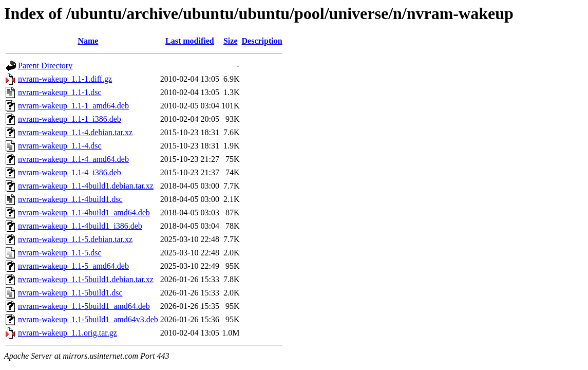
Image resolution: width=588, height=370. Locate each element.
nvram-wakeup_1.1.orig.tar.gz (68, 333)
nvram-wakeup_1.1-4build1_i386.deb (80, 226)
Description (262, 41)
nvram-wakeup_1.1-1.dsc (60, 92)
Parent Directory (45, 66)
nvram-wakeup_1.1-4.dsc (60, 146)
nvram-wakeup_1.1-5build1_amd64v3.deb (88, 319)
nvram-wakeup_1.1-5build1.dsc (70, 293)
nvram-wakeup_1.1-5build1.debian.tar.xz (86, 279)
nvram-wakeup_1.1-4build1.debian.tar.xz (86, 186)
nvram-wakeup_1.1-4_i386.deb (70, 172)
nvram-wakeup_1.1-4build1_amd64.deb (84, 212)
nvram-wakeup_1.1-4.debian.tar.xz (75, 132)
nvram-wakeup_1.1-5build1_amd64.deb (84, 306)
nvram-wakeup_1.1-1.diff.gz (65, 79)
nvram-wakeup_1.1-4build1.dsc (70, 199)
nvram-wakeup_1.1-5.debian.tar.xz (75, 239)
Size (231, 41)
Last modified (190, 41)
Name (88, 41)
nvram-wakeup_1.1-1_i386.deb (70, 119)
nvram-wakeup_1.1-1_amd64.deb (73, 106)
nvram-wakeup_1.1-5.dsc (60, 253)
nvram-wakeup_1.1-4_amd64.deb (73, 159)
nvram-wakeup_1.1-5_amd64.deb (73, 266)
